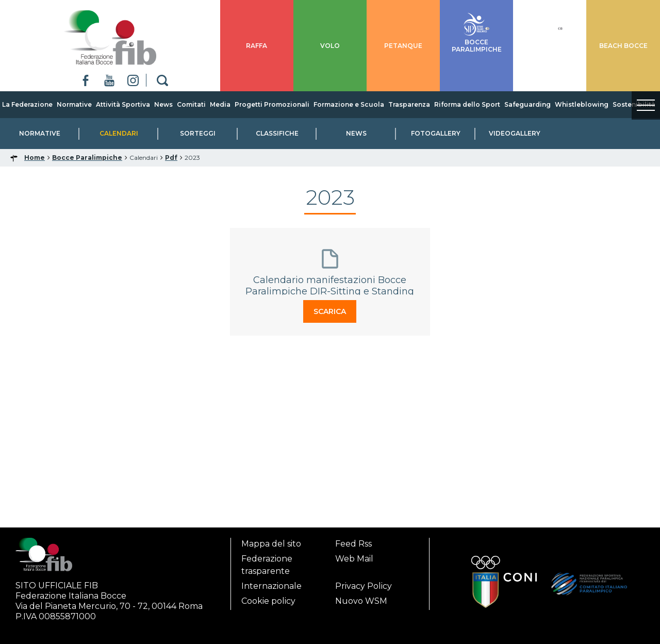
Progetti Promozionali (272, 104)
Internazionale (271, 586)
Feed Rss (353, 544)
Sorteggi (198, 133)
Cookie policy (268, 601)
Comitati (191, 104)
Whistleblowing (582, 104)
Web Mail (354, 559)
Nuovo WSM (361, 601)
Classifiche (277, 133)
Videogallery (515, 133)
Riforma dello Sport (467, 104)
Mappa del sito (271, 544)
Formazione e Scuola (349, 104)
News (163, 104)
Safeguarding (527, 104)
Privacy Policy (364, 586)
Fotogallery (436, 133)
